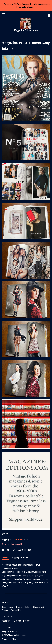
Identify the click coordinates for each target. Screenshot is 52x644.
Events (19, 607)
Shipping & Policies (20, 557)
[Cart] (49, 16)
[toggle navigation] (3, 15)
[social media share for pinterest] (14, 550)
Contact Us (16, 610)
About (11, 607)
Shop (4, 607)
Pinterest (27, 621)
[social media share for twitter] (9, 550)
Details (5, 557)
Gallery (28, 607)
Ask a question (25, 550)
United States (18, 539)
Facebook (17, 621)
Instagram (6, 621)
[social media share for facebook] (3, 550)
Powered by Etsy (9, 639)
